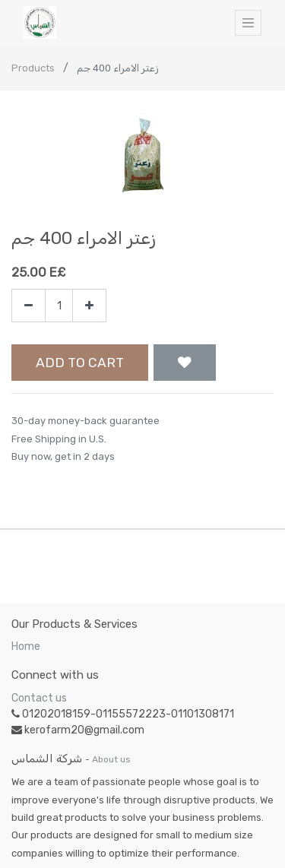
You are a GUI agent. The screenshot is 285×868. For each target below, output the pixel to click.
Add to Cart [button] (80, 363)
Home (26, 646)
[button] (185, 363)
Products (33, 68)
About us (111, 759)
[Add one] (89, 306)
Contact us (39, 698)
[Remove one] (28, 306)
